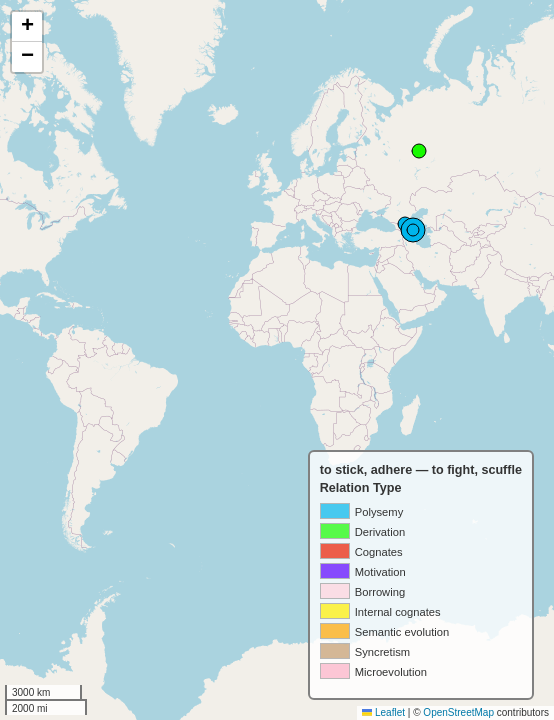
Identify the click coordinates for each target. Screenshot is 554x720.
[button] (27, 27)
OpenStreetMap (458, 712)
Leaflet (383, 712)
